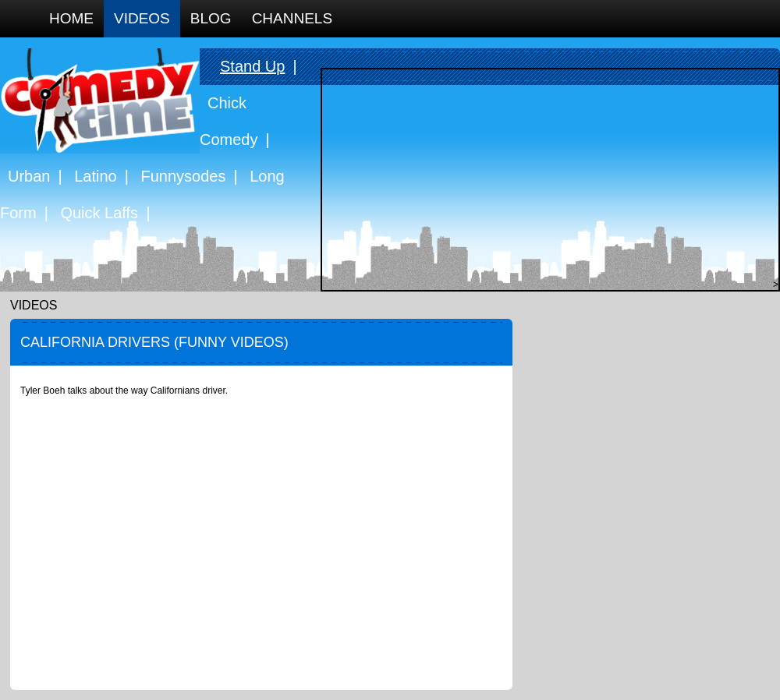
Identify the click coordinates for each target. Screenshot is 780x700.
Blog (211, 18)
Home (71, 18)
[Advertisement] (546, 179)
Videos (142, 18)
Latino (96, 176)
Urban (29, 176)
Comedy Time (100, 101)
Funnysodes (184, 176)
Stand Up (252, 66)
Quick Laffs (99, 213)
